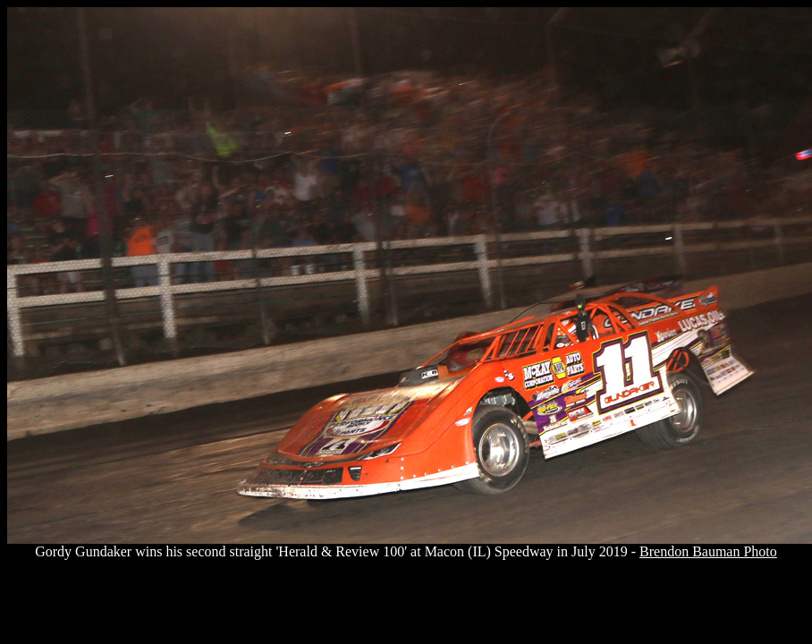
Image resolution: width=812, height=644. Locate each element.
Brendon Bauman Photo (708, 551)
